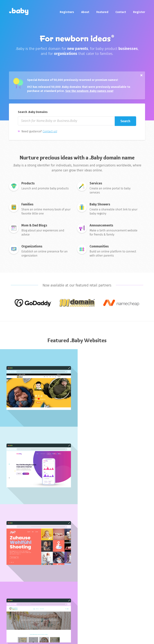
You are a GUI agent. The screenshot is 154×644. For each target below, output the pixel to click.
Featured (102, 12)
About (85, 12)
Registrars (67, 12)
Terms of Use (19, 638)
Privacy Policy (43, 638)
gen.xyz (118, 603)
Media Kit (34, 609)
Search (126, 123)
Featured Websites (91, 615)
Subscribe (99, 570)
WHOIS (83, 609)
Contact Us (35, 603)
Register (139, 12)
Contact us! (50, 133)
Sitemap (64, 638)
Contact (121, 12)
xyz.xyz (118, 597)
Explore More (77, 515)
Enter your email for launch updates (77, 562)
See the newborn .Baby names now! (90, 92)
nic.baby (59, 597)
